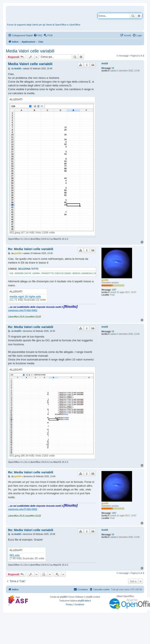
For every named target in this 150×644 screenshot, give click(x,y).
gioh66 (105, 280)
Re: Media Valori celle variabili (31, 249)
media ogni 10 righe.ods (25, 297)
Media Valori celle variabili (30, 51)
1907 (114, 290)
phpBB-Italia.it (84, 601)
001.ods (15, 555)
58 (113, 68)
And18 (105, 64)
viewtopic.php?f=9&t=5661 (23, 310)
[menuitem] (38, 35)
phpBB (63, 597)
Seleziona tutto (28, 269)
